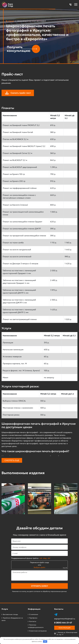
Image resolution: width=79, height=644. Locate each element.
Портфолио (33, 618)
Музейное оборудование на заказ (12, 619)
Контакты (33, 621)
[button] (70, 4)
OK (45, 641)
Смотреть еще (12, 460)
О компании (34, 614)
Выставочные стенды (10, 614)
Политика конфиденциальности (36, 626)
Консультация (64, 628)
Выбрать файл (39, 567)
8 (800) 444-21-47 (63, 623)
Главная (11, 21)
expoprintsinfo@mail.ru (65, 619)
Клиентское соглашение (38, 631)
